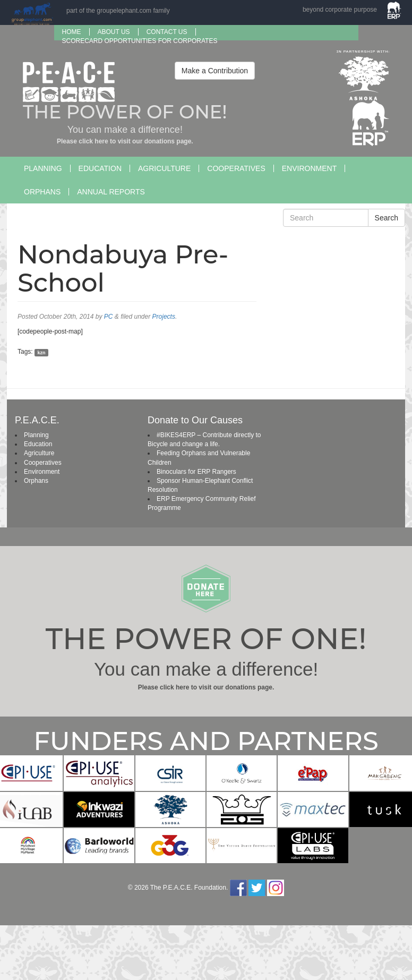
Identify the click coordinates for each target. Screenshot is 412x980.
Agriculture (164, 168)
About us (114, 32)
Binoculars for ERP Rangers (196, 472)
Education (100, 168)
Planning (43, 168)
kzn (41, 352)
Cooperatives (236, 168)
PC (109, 317)
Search (387, 218)
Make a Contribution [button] (215, 71)
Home (72, 32)
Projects (164, 317)
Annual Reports (111, 192)
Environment (309, 168)
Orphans (42, 192)
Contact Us (167, 32)
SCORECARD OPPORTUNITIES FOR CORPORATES (140, 41)
